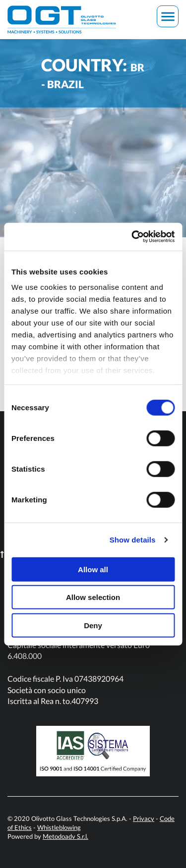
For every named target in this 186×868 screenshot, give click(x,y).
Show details (133, 540)
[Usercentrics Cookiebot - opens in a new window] (132, 237)
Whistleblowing (59, 827)
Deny (93, 625)
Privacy (144, 818)
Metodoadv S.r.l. (65, 836)
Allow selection (93, 597)
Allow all (93, 569)
